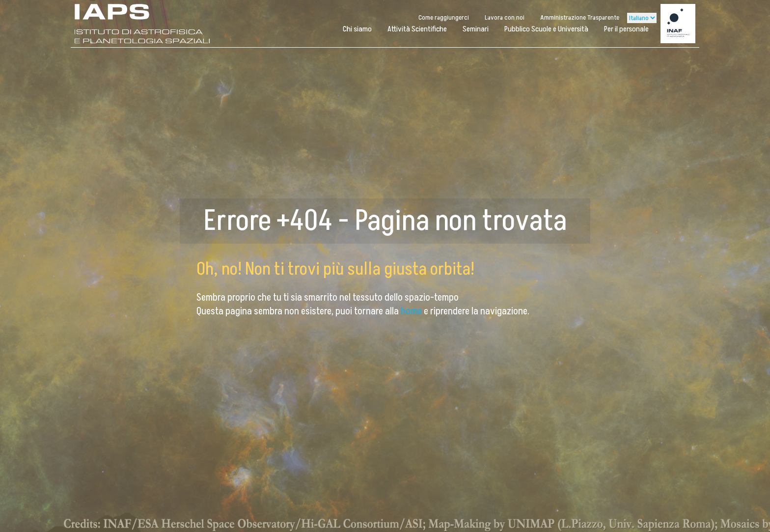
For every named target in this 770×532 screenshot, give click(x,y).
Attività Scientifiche (417, 29)
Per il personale (626, 29)
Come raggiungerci (444, 17)
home (412, 311)
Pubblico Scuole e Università (546, 29)
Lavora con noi (505, 17)
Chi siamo (357, 29)
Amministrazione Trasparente (580, 17)
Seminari (476, 29)
